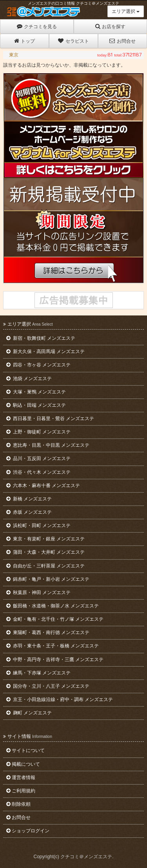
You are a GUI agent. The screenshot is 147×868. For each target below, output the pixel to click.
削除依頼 (18, 804)
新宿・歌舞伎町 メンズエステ (41, 338)
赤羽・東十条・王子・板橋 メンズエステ (53, 646)
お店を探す (110, 26)
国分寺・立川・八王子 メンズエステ (48, 686)
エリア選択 (126, 11)
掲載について (23, 764)
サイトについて (25, 750)
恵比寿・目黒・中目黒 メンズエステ (48, 445)
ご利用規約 (21, 791)
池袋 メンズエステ (29, 379)
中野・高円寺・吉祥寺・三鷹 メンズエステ (55, 660)
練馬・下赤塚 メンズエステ (38, 673)
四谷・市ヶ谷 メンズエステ (38, 365)
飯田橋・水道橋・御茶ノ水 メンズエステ (53, 606)
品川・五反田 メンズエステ (38, 458)
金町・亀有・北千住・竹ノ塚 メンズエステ (55, 619)
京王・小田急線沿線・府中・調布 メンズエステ (60, 699)
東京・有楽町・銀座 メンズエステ (45, 539)
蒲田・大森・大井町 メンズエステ (45, 552)
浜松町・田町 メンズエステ (38, 526)
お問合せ (122, 41)
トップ (24, 41)
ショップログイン (28, 831)
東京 (14, 55)
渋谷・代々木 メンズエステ (38, 472)
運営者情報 (21, 777)
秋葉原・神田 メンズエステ (38, 593)
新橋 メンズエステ (29, 499)
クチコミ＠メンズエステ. (87, 857)
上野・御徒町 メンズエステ (38, 432)
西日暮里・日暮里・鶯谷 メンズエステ (50, 419)
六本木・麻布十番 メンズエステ (43, 486)
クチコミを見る (37, 26)
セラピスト (73, 41)
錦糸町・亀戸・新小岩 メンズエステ (48, 579)
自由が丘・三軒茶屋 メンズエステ (45, 566)
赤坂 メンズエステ (29, 512)
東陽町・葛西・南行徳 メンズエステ (48, 632)
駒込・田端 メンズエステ (36, 405)
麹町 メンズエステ (29, 713)
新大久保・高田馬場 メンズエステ (45, 352)
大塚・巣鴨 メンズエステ (36, 392)
